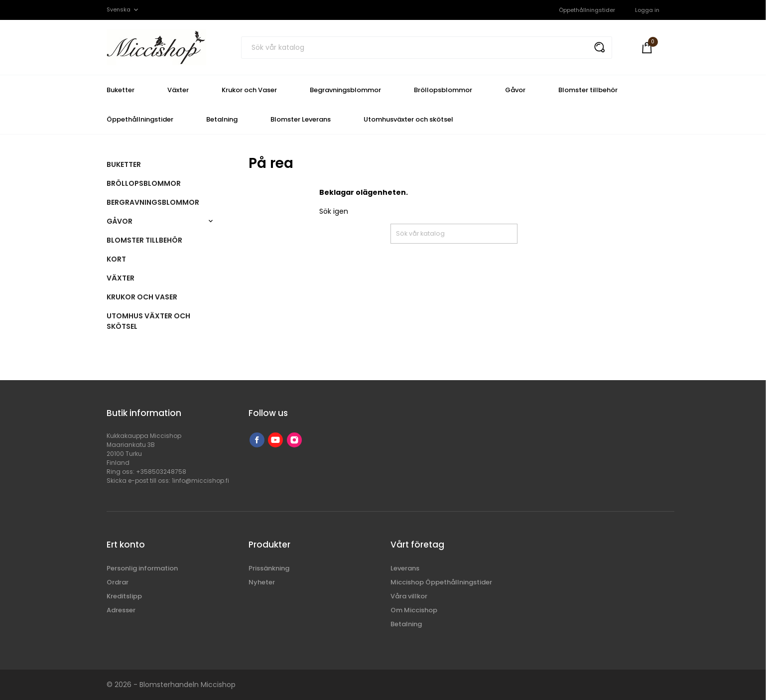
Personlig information (142, 568)
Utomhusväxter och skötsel (408, 119)
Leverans (405, 568)
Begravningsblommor (345, 90)
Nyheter (262, 582)
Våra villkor (409, 596)
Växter (178, 90)
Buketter (121, 90)
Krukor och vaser (142, 297)
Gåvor (515, 90)
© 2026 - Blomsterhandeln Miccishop (171, 685)
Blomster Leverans (301, 119)
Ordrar (118, 582)
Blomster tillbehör (588, 90)
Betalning (222, 119)
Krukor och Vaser (249, 90)
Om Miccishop (414, 610)
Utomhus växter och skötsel (148, 321)
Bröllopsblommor (443, 90)
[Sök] (427, 48)
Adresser (121, 610)
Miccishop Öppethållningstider (441, 582)
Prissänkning (269, 568)
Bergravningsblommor (153, 202)
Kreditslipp (124, 596)
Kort (116, 259)
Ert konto (126, 545)
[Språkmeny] (123, 10)
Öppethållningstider (587, 10)
